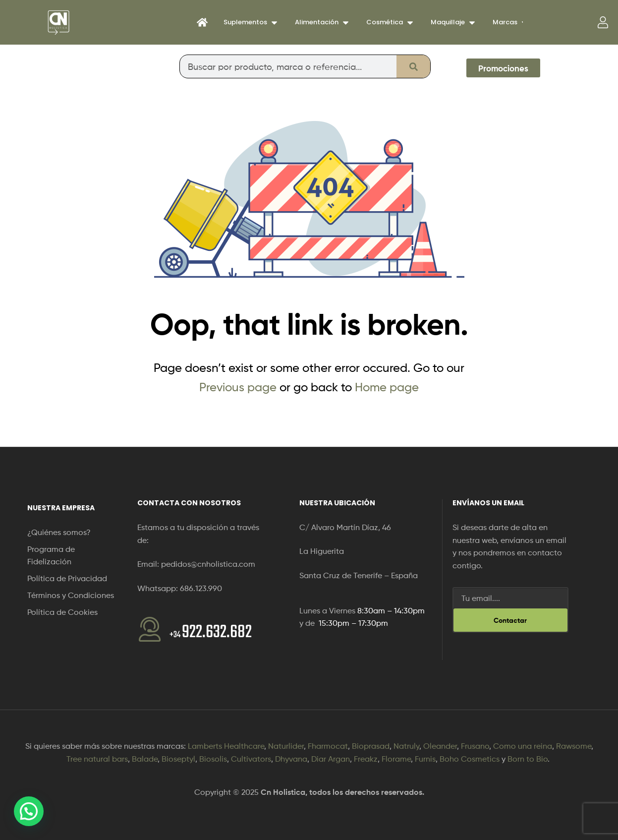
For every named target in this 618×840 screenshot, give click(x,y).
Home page (387, 387)
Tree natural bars (97, 759)
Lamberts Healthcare (226, 746)
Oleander (440, 746)
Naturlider (286, 746)
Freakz (366, 759)
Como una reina (523, 746)
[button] (29, 811)
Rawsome (574, 746)
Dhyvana (291, 759)
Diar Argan (331, 759)
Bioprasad (371, 746)
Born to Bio (528, 759)
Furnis (425, 759)
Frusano (475, 746)
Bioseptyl (178, 759)
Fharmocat (328, 746)
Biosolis (213, 759)
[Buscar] (413, 66)
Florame (396, 759)
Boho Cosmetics (470, 759)
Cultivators (251, 759)
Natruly (406, 746)
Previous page (238, 387)
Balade (145, 759)
